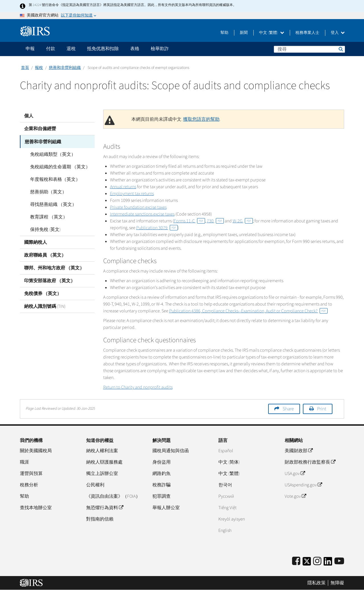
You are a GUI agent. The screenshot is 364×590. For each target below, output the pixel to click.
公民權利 (95, 485)
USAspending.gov (303, 485)
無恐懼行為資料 (105, 508)
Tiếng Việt (227, 508)
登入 (338, 33)
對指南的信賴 (100, 519)
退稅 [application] (71, 49)
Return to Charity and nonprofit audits (138, 387)
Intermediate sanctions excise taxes (142, 214)
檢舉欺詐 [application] (160, 49)
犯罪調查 (162, 496)
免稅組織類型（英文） (51, 154)
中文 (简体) (229, 462)
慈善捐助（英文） (47, 192)
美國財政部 (299, 451)
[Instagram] (317, 561)
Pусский (226, 496)
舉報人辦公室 (166, 508)
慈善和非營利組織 (65, 68)
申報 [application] (30, 49)
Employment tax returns (132, 194)
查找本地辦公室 (36, 508)
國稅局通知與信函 (171, 451)
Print (322, 409)
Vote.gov (295, 496)
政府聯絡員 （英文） (45, 255)
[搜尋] (309, 49)
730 (215, 221)
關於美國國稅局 (36, 451)
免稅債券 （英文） (43, 293)
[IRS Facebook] (296, 561)
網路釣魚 (162, 474)
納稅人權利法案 (102, 451)
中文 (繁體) (272, 33)
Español (226, 451)
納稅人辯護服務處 (104, 462)
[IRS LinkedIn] (328, 563)
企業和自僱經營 (40, 129)
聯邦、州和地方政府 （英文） (54, 268)
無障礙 (337, 583)
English (225, 530)
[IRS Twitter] (307, 563)
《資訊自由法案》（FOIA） (113, 496)
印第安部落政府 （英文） (50, 280)
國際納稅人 (36, 242)
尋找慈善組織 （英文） (52, 204)
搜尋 (340, 49)
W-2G (243, 221)
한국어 (225, 485)
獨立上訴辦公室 (102, 474)
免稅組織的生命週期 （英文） (58, 167)
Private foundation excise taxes (138, 207)
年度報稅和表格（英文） (53, 179)
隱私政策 (317, 583)
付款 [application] (51, 49)
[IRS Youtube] (339, 561)
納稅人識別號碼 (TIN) (45, 306)
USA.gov (295, 474)
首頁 (25, 68)
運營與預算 (31, 474)
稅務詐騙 (162, 485)
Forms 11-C (189, 221)
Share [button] (288, 409)
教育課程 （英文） (47, 217)
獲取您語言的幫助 (201, 119)
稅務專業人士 (307, 33)
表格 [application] (135, 49)
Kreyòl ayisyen (232, 519)
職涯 (24, 462)
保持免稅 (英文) (44, 229)
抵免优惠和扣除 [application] (103, 49)
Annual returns (123, 187)
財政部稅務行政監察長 (310, 462)
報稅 (39, 68)
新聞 (244, 33)
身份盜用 (162, 462)
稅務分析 (29, 485)
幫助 (224, 33)
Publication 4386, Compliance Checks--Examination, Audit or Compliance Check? (248, 311)
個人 (29, 116)
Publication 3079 (157, 228)
